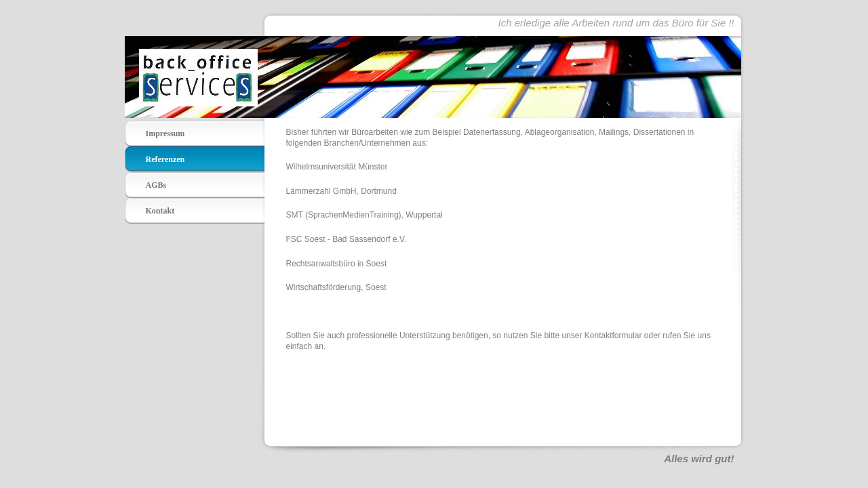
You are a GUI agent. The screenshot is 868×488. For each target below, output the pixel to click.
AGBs (156, 185)
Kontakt (160, 211)
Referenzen (165, 159)
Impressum (165, 134)
